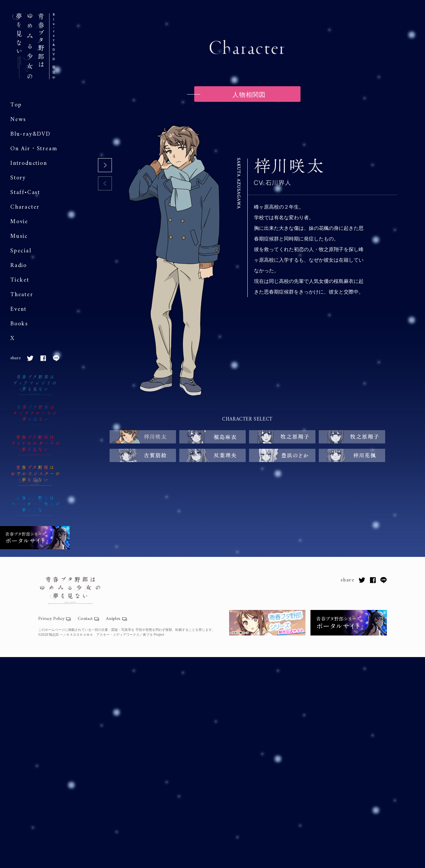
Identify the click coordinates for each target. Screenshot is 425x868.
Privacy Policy (51, 619)
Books (19, 324)
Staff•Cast (25, 193)
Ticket (20, 280)
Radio (19, 266)
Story (18, 178)
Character (25, 207)
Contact (85, 619)
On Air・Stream (34, 149)
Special (21, 251)
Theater (22, 295)
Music (19, 236)
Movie (19, 222)
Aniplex (113, 619)
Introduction (29, 163)
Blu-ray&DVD (30, 134)
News (18, 120)
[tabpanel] (247, 261)
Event (18, 309)
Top (16, 105)
